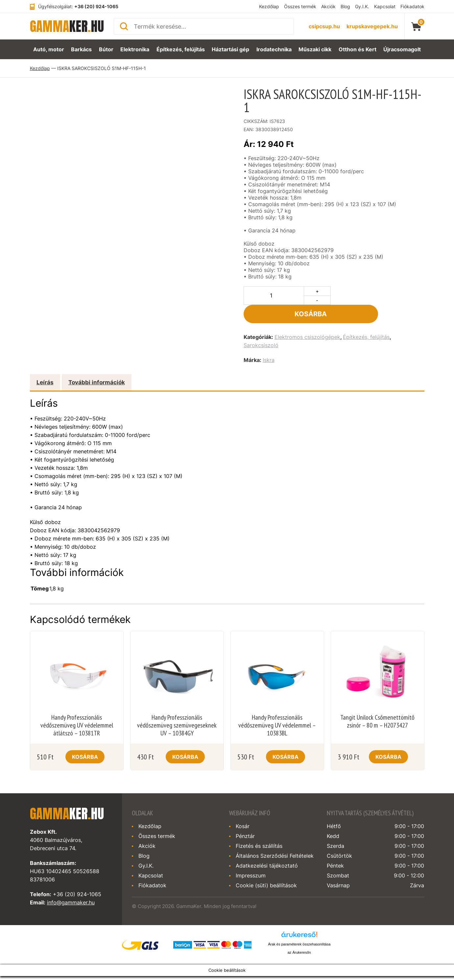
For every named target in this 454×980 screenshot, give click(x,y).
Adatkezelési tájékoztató (267, 847)
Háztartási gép (231, 49)
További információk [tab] (97, 364)
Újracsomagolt (403, 49)
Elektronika (136, 49)
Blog (345, 6)
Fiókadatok (412, 6)
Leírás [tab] (45, 364)
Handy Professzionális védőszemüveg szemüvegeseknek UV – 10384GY (177, 707)
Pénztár (245, 818)
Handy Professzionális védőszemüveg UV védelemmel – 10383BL (277, 707)
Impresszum (251, 857)
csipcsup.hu (324, 26)
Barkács (81, 49)
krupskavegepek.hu (372, 26)
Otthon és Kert (359, 49)
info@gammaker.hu (71, 884)
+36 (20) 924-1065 (96, 6)
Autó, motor (47, 49)
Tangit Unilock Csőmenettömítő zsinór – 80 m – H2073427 (377, 703)
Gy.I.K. (362, 6)
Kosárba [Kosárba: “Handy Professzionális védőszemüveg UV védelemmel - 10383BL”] (286, 738)
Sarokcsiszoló (261, 327)
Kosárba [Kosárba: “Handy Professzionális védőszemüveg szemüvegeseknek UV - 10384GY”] (185, 738)
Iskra (269, 342)
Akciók (328, 6)
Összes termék (300, 6)
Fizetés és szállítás (259, 827)
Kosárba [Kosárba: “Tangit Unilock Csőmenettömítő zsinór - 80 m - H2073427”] (388, 738)
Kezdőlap (269, 6)
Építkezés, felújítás (181, 49)
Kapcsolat (385, 6)
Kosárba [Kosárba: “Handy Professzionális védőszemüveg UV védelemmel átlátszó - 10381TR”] (85, 738)
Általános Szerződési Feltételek (275, 837)
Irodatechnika (275, 49)
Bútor (106, 49)
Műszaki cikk (317, 49)
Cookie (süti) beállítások (266, 867)
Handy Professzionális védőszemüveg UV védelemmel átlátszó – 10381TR (77, 707)
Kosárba (379, 296)
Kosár (243, 808)
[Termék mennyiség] (274, 296)
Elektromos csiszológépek (307, 319)
